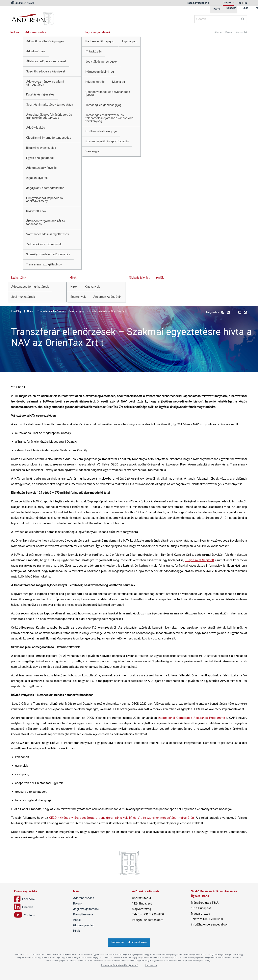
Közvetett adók (36, 211)
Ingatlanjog (129, 41)
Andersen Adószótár (107, 297)
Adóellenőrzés (36, 51)
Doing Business (83, 914)
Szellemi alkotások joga (101, 131)
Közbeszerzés (95, 82)
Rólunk (15, 32)
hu (239, 3)
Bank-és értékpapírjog (100, 41)
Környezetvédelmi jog (100, 72)
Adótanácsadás (36, 32)
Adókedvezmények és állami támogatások (45, 83)
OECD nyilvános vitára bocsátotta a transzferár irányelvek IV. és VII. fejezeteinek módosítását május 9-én (122, 818)
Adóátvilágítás (36, 128)
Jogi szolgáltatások (97, 32)
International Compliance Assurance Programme (191, 718)
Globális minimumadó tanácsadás (49, 138)
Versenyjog (93, 151)
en (245, 3)
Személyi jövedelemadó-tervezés (48, 254)
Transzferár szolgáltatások (44, 264)
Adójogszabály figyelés (41, 168)
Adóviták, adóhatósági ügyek (45, 41)
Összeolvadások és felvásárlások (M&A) (108, 93)
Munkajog (119, 82)
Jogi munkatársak (23, 297)
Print (245, 312)
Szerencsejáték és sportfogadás (107, 141)
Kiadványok (92, 287)
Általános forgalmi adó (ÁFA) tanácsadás (45, 223)
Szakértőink (18, 278)
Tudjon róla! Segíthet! (200, 560)
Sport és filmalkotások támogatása (50, 105)
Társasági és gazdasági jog (104, 105)
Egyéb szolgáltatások (40, 158)
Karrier (229, 32)
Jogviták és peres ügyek (101, 62)
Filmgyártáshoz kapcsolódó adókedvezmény (45, 200)
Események (78, 297)
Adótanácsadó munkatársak (30, 287)
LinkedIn (228, 312)
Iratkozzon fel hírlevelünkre (129, 942)
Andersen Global (22, 3)
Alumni (218, 32)
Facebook (223, 312)
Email (240, 312)
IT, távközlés (94, 51)
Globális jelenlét (139, 278)
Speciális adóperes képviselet (46, 71)
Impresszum (151, 965)
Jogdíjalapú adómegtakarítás (45, 188)
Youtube (234, 312)
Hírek (73, 278)
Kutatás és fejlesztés (40, 94)
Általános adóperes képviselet (46, 61)
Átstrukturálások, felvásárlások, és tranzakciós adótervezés (49, 116)
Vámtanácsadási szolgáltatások (48, 234)
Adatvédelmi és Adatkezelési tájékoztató (119, 965)
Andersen (72, 17)
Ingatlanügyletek (37, 178)
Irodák (160, 278)
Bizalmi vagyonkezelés (41, 148)
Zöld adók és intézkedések (44, 244)
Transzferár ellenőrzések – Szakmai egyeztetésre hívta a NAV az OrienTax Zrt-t (82, 311)
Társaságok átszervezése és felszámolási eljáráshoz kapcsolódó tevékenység (109, 118)
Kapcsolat (241, 32)
